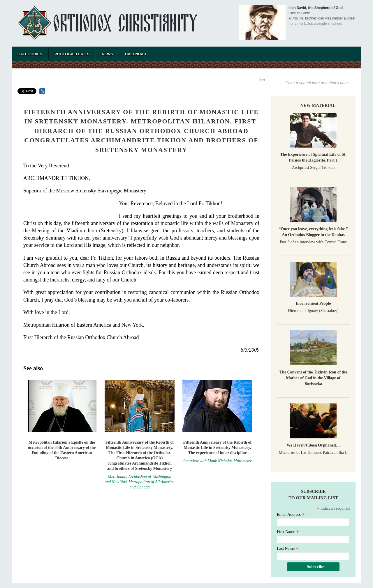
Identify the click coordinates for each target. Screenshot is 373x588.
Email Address (291, 514)
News (107, 54)
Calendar (136, 54)
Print (262, 80)
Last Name (288, 549)
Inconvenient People (313, 303)
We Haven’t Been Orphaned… (313, 445)
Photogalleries (72, 54)
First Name (288, 532)
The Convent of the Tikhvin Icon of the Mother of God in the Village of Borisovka (313, 378)
